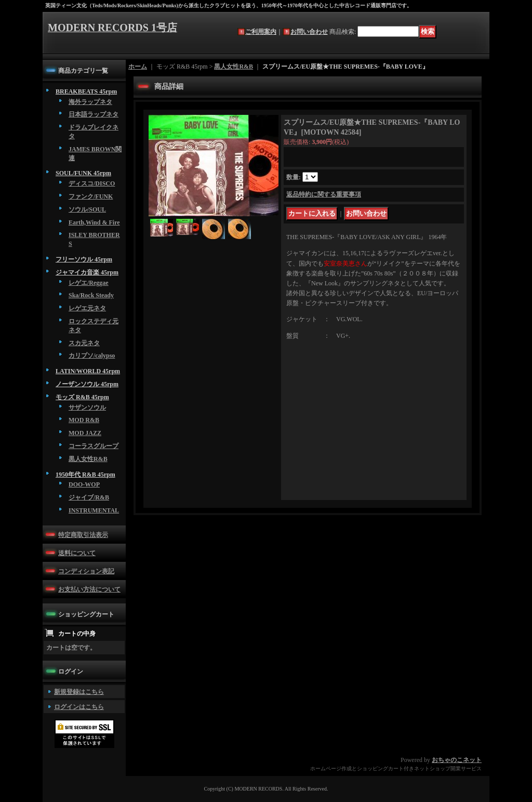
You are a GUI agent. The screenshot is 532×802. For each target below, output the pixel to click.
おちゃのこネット (457, 760)
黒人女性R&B (88, 459)
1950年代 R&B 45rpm (85, 475)
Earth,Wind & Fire (94, 222)
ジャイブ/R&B (89, 497)
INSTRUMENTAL (94, 510)
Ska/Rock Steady (91, 295)
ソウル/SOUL (87, 209)
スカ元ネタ (84, 343)
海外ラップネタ (90, 102)
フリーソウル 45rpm (84, 259)
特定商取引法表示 (83, 535)
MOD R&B (84, 420)
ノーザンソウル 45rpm (87, 384)
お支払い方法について (89, 589)
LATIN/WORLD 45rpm (88, 371)
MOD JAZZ (85, 433)
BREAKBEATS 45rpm (86, 91)
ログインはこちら (79, 707)
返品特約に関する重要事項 (324, 194)
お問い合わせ (309, 32)
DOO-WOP (84, 484)
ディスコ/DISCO (92, 183)
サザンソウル (87, 407)
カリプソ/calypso (92, 356)
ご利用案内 (261, 32)
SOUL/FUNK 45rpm (83, 173)
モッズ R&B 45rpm (82, 397)
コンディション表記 (86, 571)
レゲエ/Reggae (89, 283)
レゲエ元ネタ (87, 308)
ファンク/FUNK (91, 196)
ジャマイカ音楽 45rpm (87, 272)
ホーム (138, 67)
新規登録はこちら (79, 692)
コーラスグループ (94, 446)
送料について (77, 553)
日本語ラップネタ (94, 114)
